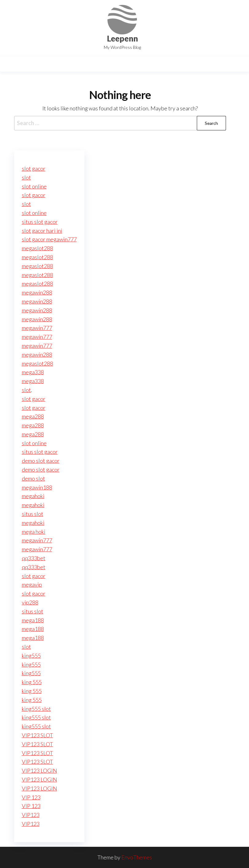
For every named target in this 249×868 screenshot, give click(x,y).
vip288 (30, 602)
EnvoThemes (137, 857)
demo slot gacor (41, 461)
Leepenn (122, 38)
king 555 (32, 682)
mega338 (33, 372)
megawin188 (37, 487)
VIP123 (31, 815)
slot (26, 177)
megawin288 (37, 292)
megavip (32, 585)
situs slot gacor (40, 222)
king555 (31, 656)
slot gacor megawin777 (49, 239)
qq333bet (34, 558)
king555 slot (36, 709)
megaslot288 (37, 248)
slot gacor (34, 168)
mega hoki (34, 532)
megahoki (33, 496)
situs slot (33, 514)
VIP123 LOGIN (39, 771)
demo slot (33, 478)
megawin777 (37, 328)
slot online (34, 186)
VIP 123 (31, 797)
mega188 (33, 620)
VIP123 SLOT (37, 735)
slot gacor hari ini (42, 231)
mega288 (33, 416)
